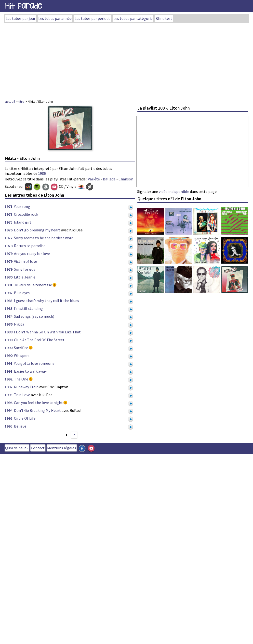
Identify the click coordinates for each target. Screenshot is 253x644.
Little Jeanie (25, 277)
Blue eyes (22, 293)
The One (21, 379)
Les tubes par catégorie (133, 18)
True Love (22, 395)
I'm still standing (28, 308)
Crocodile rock (26, 214)
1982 (9, 293)
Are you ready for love (32, 253)
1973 (9, 214)
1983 (9, 301)
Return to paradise (30, 246)
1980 (9, 277)
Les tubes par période (93, 18)
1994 (9, 403)
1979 (9, 253)
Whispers (22, 355)
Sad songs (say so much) (34, 316)
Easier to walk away (30, 371)
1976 (9, 230)
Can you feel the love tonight (38, 403)
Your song (22, 206)
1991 (9, 363)
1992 (9, 379)
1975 (9, 222)
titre (21, 101)
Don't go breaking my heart (37, 230)
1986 (42, 173)
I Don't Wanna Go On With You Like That (47, 332)
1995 (9, 418)
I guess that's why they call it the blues (47, 301)
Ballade (109, 179)
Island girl (22, 222)
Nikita (19, 324)
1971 (9, 206)
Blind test (164, 18)
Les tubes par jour (20, 18)
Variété (94, 179)
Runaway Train (26, 387)
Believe (20, 426)
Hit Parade (24, 6)
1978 (9, 246)
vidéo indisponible (174, 191)
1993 (9, 395)
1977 (9, 238)
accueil (10, 101)
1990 (9, 340)
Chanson (126, 179)
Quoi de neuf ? (17, 448)
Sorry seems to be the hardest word (44, 238)
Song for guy (25, 269)
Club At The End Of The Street (39, 340)
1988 (9, 332)
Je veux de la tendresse (33, 285)
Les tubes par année (55, 18)
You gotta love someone (34, 363)
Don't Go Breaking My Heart (37, 410)
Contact (38, 448)
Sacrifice (21, 348)
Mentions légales (62, 448)
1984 (9, 316)
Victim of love (26, 261)
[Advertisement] (127, 60)
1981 (9, 285)
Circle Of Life (25, 418)
